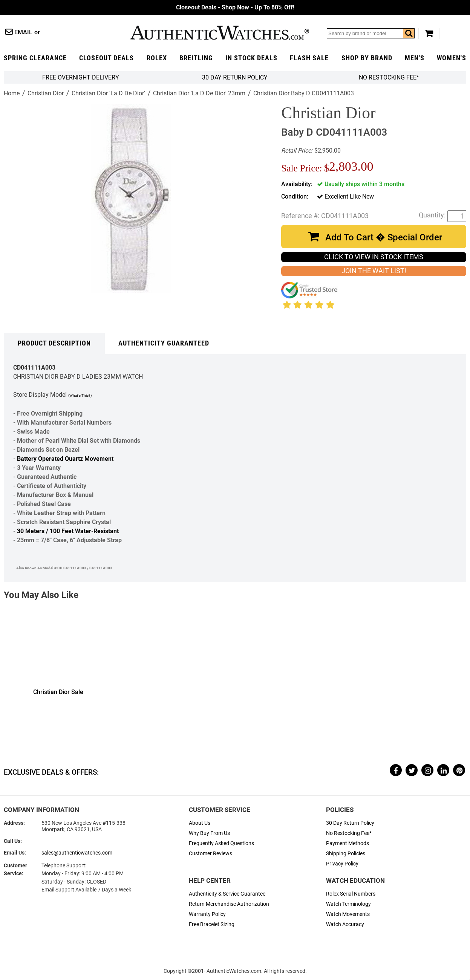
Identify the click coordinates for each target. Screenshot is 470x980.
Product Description (54, 343)
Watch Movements (348, 914)
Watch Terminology (348, 904)
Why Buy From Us (209, 833)
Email (23, 32)
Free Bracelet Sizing (212, 924)
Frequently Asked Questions (221, 843)
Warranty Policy (207, 914)
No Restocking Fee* (389, 77)
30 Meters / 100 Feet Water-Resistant (68, 531)
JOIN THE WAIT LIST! (374, 271)
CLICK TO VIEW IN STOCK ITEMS (374, 257)
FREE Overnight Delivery (81, 77)
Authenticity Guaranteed (164, 343)
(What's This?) (80, 395)
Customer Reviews (211, 854)
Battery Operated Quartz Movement (65, 459)
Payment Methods (348, 843)
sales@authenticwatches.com (77, 853)
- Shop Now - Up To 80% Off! (235, 7)
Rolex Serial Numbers (351, 894)
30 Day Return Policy (350, 823)
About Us (200, 823)
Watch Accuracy (345, 924)
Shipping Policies (346, 854)
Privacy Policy (342, 864)
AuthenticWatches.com (219, 33)
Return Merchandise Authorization (229, 904)
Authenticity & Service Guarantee (227, 894)
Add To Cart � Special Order (384, 237)
